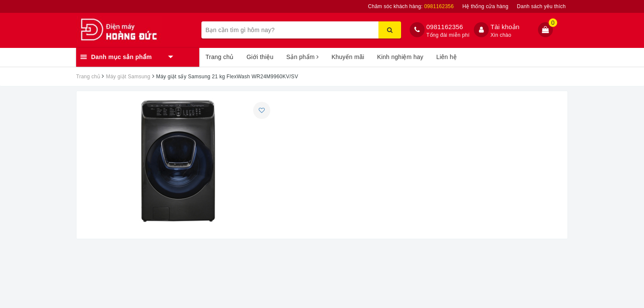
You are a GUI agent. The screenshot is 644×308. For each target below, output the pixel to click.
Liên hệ (446, 57)
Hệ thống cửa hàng (485, 6)
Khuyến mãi (348, 57)
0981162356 (445, 27)
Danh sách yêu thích (541, 6)
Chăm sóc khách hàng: (411, 6)
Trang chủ (220, 57)
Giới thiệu (260, 57)
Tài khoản (505, 27)
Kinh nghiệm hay (400, 57)
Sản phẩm (303, 57)
